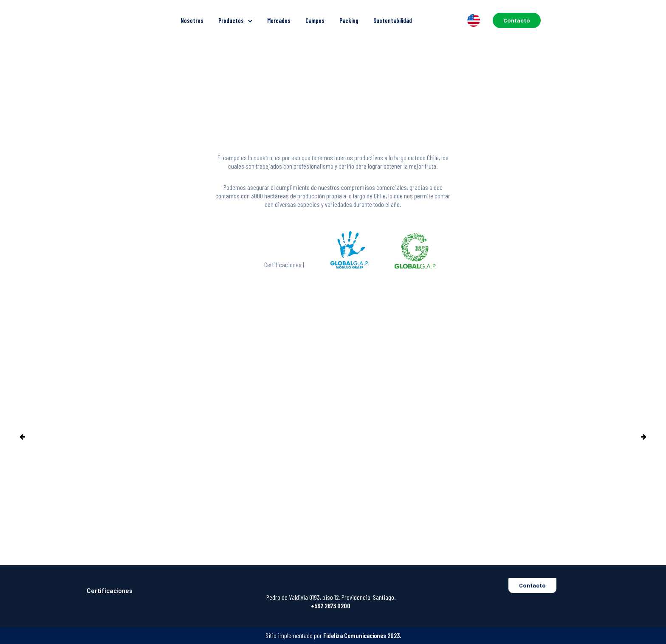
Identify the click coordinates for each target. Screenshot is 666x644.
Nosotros (192, 20)
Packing (349, 20)
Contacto (517, 20)
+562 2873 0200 (331, 606)
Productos (231, 20)
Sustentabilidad (393, 20)
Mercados (279, 20)
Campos (315, 20)
